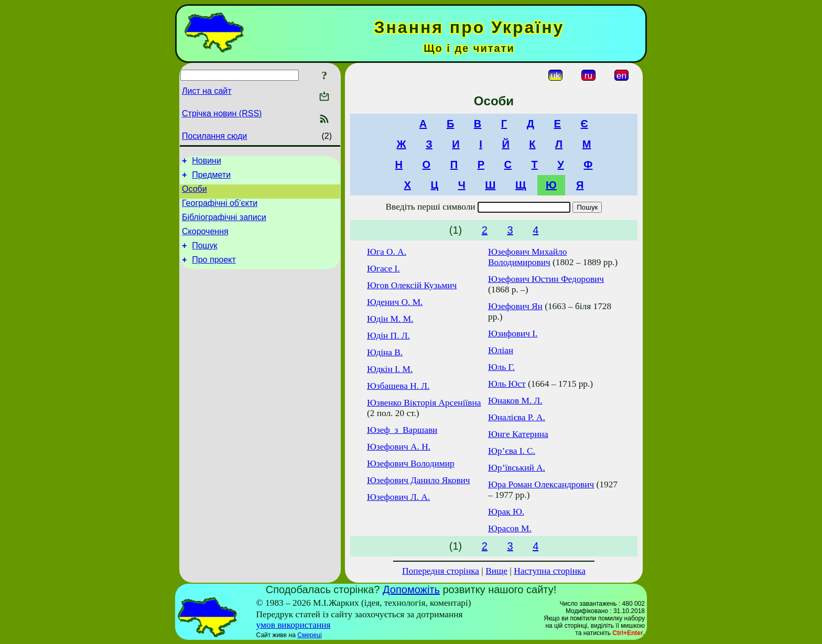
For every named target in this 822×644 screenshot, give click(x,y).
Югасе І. (383, 269)
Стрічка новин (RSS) (222, 113)
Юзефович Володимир (411, 463)
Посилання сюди (214, 136)
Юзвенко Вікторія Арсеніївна (424, 403)
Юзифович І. (513, 334)
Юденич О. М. (395, 302)
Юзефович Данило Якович (419, 480)
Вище (496, 571)
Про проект (214, 272)
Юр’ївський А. (517, 468)
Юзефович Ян (515, 306)
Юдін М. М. (390, 319)
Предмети (211, 178)
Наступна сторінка (550, 571)
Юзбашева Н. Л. (398, 386)
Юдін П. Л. (388, 336)
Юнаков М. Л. (515, 401)
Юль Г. (501, 367)
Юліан (501, 350)
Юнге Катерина (518, 434)
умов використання (294, 625)
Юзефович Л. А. (398, 497)
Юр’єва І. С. (512, 451)
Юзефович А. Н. (399, 447)
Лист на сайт (207, 91)
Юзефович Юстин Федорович (546, 279)
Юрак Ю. (506, 512)
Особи (194, 194)
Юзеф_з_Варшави (402, 430)
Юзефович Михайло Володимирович (527, 257)
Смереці (309, 635)
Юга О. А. (387, 252)
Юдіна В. (385, 352)
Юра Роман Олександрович (541, 484)
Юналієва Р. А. (517, 417)
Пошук (204, 256)
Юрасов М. (510, 528)
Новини (207, 162)
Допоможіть (411, 590)
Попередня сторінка (441, 571)
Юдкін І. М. (390, 369)
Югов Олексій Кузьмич (412, 285)
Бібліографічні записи (224, 225)
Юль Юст (507, 384)
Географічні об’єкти (220, 209)
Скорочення (205, 241)
